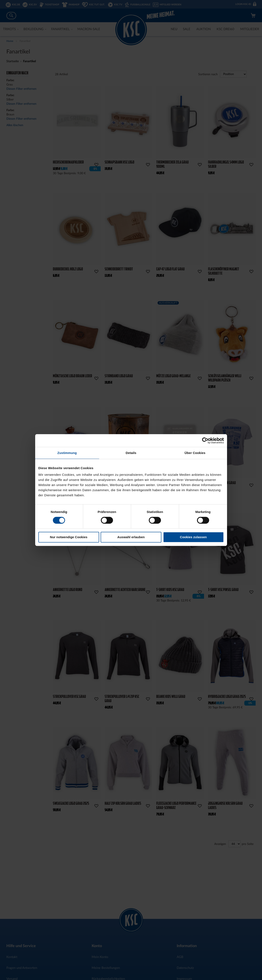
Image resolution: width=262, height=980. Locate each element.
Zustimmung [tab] (67, 453)
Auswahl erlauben (131, 537)
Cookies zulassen (193, 537)
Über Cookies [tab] (195, 453)
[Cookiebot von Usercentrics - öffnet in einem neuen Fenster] (205, 441)
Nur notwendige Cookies (69, 537)
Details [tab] (131, 453)
